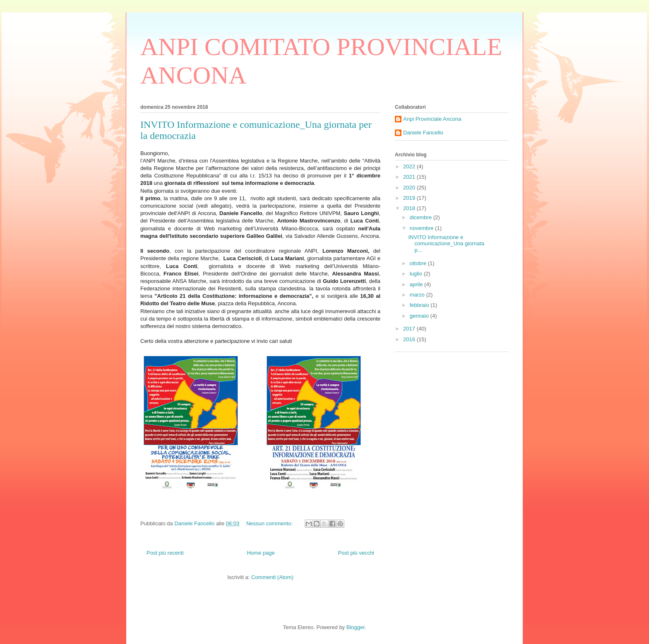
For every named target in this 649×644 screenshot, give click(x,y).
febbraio (420, 305)
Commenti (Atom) (272, 577)
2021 (410, 177)
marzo (418, 295)
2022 (410, 166)
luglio (417, 274)
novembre (422, 228)
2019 (410, 198)
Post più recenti (165, 553)
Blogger (356, 627)
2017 (410, 329)
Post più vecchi (356, 553)
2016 (410, 339)
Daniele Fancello (423, 133)
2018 (410, 208)
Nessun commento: (270, 523)
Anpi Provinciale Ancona (432, 119)
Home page (261, 553)
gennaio (420, 316)
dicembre (422, 217)
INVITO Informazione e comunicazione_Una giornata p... (446, 244)
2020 (410, 188)
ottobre (419, 263)
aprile (417, 284)
